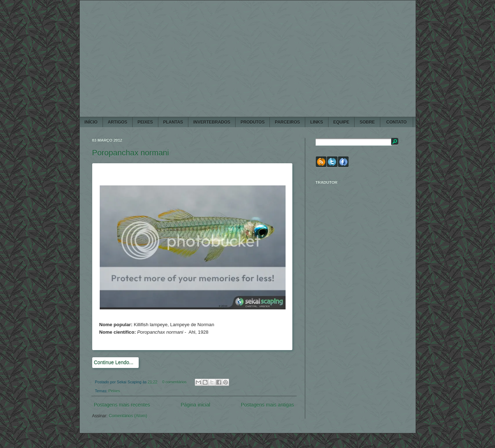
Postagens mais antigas (268, 405)
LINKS (317, 122)
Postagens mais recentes (122, 405)
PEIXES (145, 122)
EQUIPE (341, 122)
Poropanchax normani (131, 153)
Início (91, 122)
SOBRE (367, 122)
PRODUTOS (253, 122)
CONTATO (396, 122)
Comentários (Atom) (128, 416)
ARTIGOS (118, 122)
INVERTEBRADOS (212, 122)
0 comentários (174, 382)
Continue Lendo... (114, 362)
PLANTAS (173, 122)
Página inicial (196, 405)
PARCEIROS (287, 122)
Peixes (114, 391)
